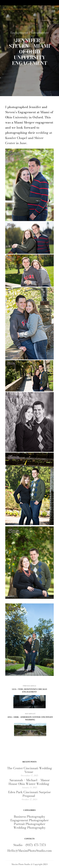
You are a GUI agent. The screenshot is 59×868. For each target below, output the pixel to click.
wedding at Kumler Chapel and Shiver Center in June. (29, 138)
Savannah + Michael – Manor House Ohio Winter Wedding (29, 782)
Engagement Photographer (29, 33)
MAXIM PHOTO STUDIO (15, 9)
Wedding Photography (30, 828)
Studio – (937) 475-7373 (30, 845)
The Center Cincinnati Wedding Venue (30, 770)
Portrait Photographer (30, 824)
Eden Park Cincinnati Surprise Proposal (29, 794)
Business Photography (30, 817)
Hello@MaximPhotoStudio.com (30, 851)
